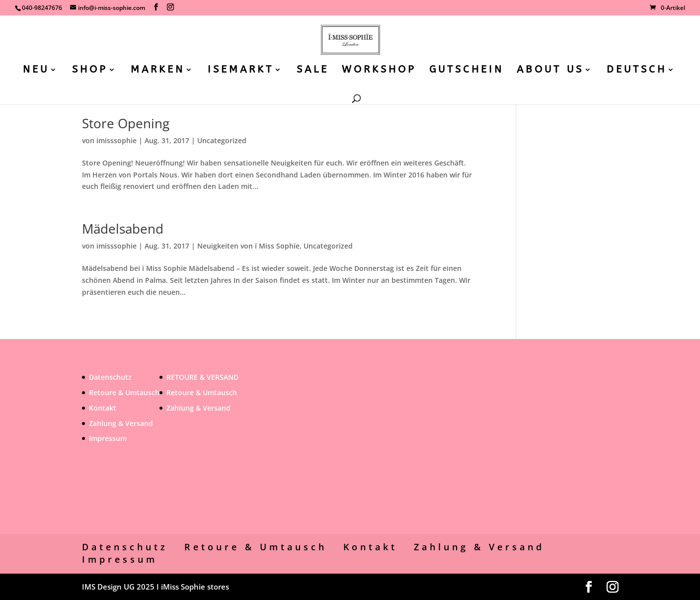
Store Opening (126, 123)
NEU (36, 71)
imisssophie (117, 140)
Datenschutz (110, 377)
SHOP (90, 71)
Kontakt (103, 408)
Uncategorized (222, 140)
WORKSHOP (379, 71)
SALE (313, 71)
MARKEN (158, 71)
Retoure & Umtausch (124, 392)
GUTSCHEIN (467, 71)
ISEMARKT (241, 71)
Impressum (108, 438)
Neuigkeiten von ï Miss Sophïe (248, 246)
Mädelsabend (123, 229)
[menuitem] (642, 80)
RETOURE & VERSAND (202, 377)
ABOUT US (550, 71)
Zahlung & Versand (121, 423)
